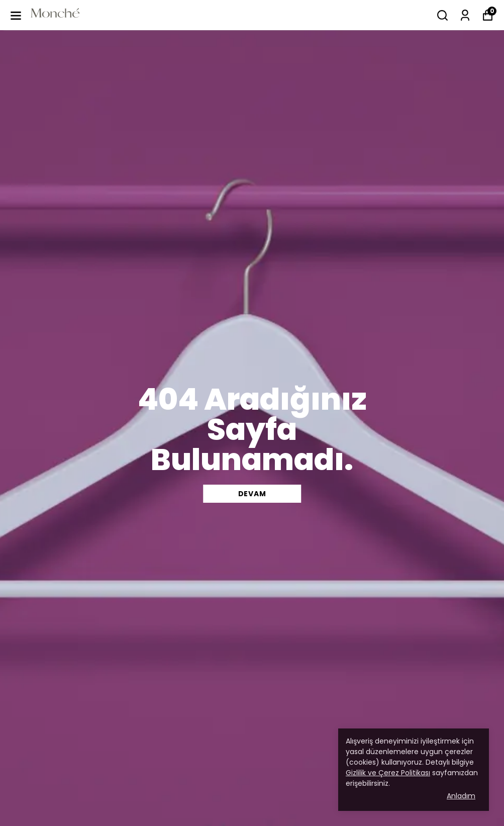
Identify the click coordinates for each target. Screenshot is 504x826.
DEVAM (252, 494)
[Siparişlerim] (465, 15)
